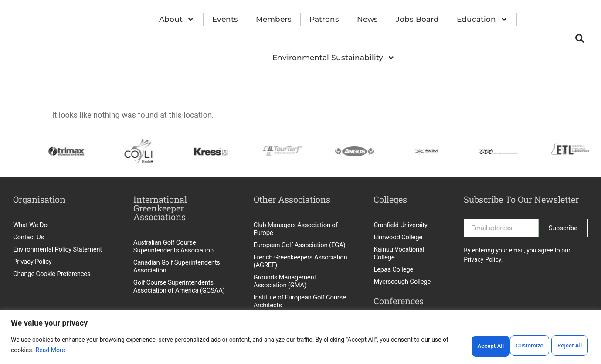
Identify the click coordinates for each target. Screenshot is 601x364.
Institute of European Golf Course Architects (300, 301)
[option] (58, 151)
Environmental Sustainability (334, 58)
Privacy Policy (32, 262)
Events (225, 19)
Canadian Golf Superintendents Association (177, 266)
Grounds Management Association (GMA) (285, 281)
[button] (580, 38)
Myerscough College (402, 282)
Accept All (569, 346)
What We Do (30, 225)
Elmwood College (398, 237)
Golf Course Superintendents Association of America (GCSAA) (179, 286)
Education (482, 19)
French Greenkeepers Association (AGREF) (300, 261)
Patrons (324, 19)
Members (274, 19)
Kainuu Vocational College (399, 253)
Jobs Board (417, 19)
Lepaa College (393, 269)
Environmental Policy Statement (58, 249)
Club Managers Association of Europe (296, 229)
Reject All (525, 346)
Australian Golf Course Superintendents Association (173, 246)
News (367, 19)
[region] (300, 338)
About (177, 19)
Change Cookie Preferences (52, 274)
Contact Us (29, 237)
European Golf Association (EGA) (300, 245)
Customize (480, 346)
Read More (50, 351)
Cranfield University (400, 225)
